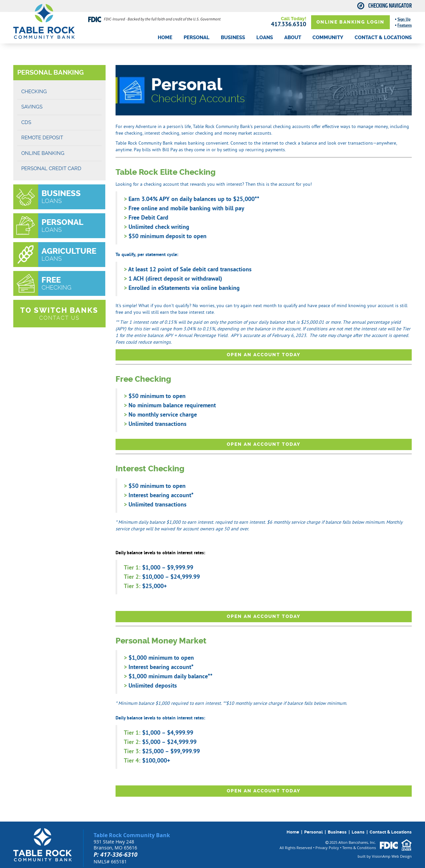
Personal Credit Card (51, 168)
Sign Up (404, 19)
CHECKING (34, 92)
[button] (59, 314)
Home (293, 832)
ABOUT (293, 37)
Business (337, 832)
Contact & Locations (391, 832)
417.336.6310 (289, 24)
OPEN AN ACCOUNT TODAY (264, 355)
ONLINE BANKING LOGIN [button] (350, 22)
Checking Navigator (390, 6)
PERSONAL (197, 37)
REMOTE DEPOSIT (42, 138)
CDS (26, 122)
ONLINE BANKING (43, 153)
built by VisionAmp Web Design (385, 856)
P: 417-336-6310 (116, 855)
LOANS (265, 37)
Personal (313, 832)
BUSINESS (233, 37)
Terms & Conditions (359, 848)
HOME (165, 37)
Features (405, 25)
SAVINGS (32, 107)
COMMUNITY (328, 37)
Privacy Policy (327, 848)
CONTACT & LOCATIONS (383, 37)
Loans (358, 832)
